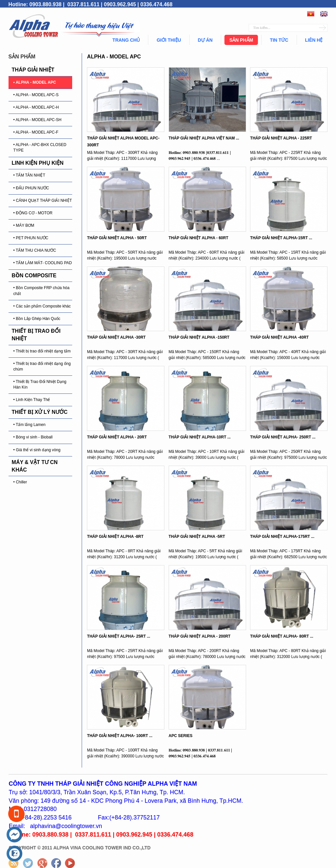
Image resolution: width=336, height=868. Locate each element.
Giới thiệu (169, 40)
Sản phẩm (241, 40)
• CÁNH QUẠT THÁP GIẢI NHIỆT (43, 201)
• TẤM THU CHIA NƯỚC (35, 250)
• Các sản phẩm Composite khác (42, 306)
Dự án (205, 40)
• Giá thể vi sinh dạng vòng (37, 450)
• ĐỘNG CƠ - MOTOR (33, 213)
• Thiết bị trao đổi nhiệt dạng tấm (42, 351)
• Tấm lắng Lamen (30, 425)
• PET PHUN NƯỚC (31, 238)
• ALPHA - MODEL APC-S (36, 95)
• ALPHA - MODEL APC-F (36, 132)
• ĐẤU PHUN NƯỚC (31, 188)
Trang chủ (126, 40)
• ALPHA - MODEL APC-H (36, 107)
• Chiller (20, 482)
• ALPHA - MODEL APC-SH (37, 120)
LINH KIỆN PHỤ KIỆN (38, 163)
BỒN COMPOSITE (34, 275)
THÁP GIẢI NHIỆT (33, 70)
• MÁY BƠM (24, 225)
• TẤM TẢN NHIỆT (29, 175)
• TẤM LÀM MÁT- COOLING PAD (43, 263)
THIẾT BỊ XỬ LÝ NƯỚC (40, 412)
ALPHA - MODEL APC (114, 57)
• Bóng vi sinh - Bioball (33, 437)
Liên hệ (314, 40)
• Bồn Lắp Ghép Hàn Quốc (37, 319)
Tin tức (279, 40)
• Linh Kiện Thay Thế (32, 400)
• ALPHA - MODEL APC (35, 82)
